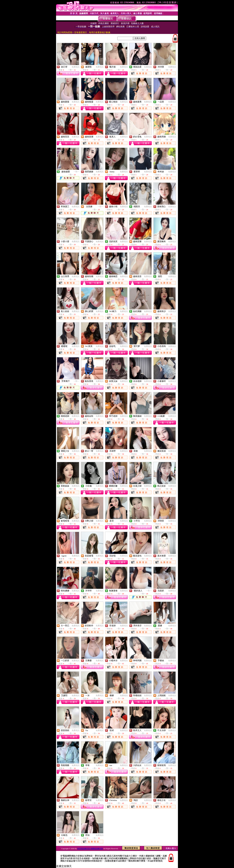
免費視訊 (76, 67)
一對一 (77, 172)
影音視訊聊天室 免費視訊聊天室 (90, 849)
